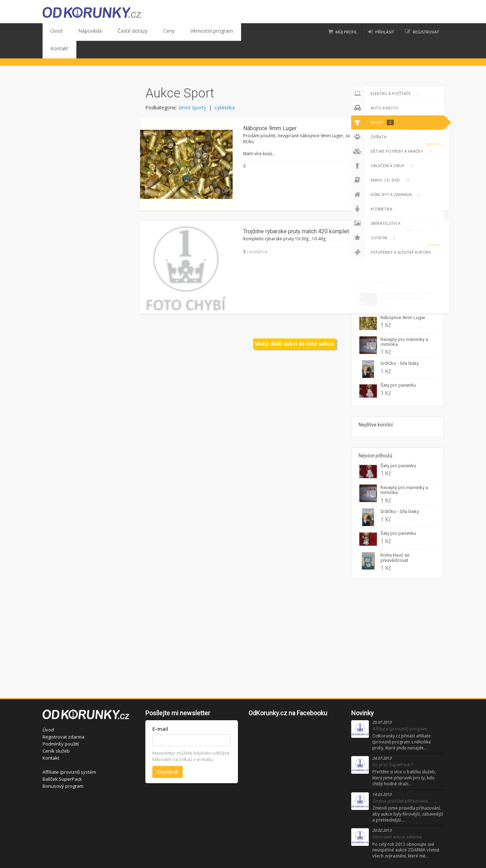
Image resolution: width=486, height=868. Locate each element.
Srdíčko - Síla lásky (400, 346)
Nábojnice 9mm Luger (403, 300)
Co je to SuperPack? (393, 747)
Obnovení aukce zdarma (397, 819)
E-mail (160, 711)
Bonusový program (63, 768)
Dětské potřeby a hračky (392, 134)
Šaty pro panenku (398, 368)
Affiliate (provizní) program (400, 711)
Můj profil (346, 32)
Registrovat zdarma (64, 719)
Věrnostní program (182, 32)
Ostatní (374, 220)
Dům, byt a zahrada (387, 177)
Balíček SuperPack (62, 761)
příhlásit (385, 32)
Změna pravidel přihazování (400, 783)
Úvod (53, 32)
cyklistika (225, 90)
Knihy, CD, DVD (382, 163)
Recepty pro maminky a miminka (404, 324)
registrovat (426, 32)
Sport (373, 105)
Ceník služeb (56, 733)
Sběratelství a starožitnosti (382, 206)
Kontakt (221, 32)
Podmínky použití (61, 726)
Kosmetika (372, 191)
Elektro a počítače (386, 76)
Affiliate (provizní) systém (69, 754)
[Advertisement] (243, 624)
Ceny (147, 32)
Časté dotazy (116, 32)
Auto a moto (375, 90)
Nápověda (81, 32)
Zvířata (369, 119)
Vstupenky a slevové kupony (391, 235)
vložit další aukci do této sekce (295, 326)
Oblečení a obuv (384, 148)
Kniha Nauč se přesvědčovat (395, 540)
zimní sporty (192, 90)
